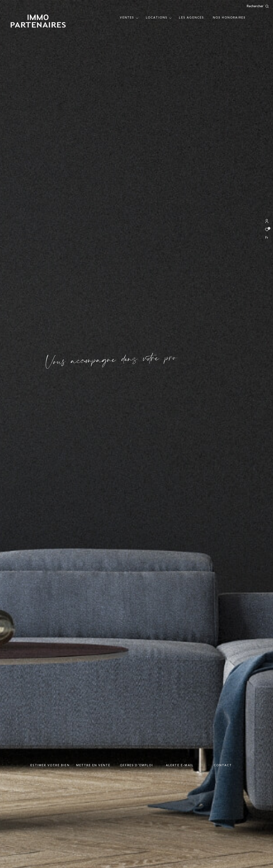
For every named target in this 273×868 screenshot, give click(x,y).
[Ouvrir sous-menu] (137, 18)
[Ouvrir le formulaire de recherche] (258, 6)
